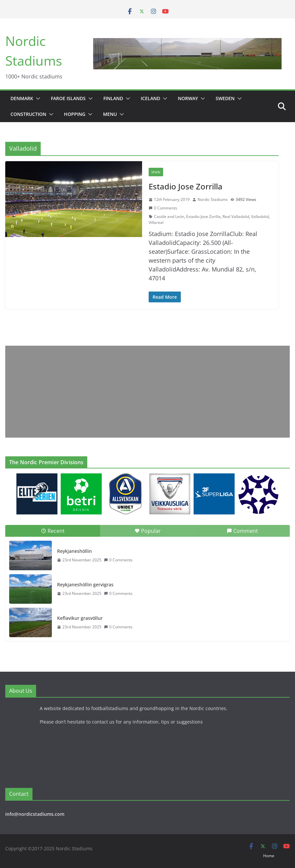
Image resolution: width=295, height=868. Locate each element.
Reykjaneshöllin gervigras (85, 585)
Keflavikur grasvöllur (80, 618)
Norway (188, 98)
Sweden (225, 98)
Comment (242, 531)
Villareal (156, 222)
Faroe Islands (68, 98)
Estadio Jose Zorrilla (186, 186)
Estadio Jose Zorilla (203, 217)
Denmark (22, 98)
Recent (53, 531)
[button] (37, 98)
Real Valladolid (236, 217)
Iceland (150, 98)
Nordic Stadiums (213, 199)
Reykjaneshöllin (74, 551)
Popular (148, 531)
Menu (110, 114)
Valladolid (260, 217)
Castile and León (169, 217)
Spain (156, 172)
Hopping (75, 114)
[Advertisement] (147, 392)
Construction (28, 114)
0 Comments (163, 208)
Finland (113, 98)
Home (269, 856)
